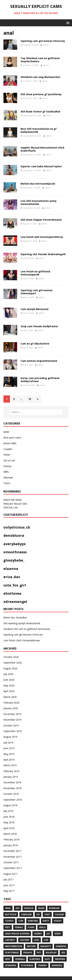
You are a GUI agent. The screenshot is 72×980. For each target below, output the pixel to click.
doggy (58, 921)
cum (21, 921)
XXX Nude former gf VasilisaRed (40, 111)
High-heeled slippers (17, 934)
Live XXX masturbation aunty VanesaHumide (39, 202)
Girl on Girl (9, 460)
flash (31, 927)
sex (63, 953)
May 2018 (9, 822)
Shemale (8, 478)
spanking (11, 965)
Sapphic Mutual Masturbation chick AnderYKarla (43, 149)
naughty (46, 946)
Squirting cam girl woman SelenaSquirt (37, 292)
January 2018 (11, 845)
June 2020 (9, 680)
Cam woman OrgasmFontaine (39, 361)
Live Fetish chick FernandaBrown (22, 640)
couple (9, 921)
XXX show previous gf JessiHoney (41, 94)
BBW (6, 432)
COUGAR (59, 914)
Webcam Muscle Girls (15, 504)
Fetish (7, 455)
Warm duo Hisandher (15, 617)
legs (37, 940)
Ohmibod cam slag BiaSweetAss (40, 77)
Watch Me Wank (13, 500)
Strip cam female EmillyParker (39, 326)
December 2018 (12, 782)
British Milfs (10, 443)
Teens (7, 483)
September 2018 (13, 800)
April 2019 (9, 760)
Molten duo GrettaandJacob (38, 184)
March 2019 (10, 765)
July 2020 (8, 674)
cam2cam (26, 914)
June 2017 (9, 885)
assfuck (29, 908)
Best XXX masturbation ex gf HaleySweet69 (39, 130)
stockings (27, 965)
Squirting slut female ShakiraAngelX (43, 254)
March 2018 (10, 834)
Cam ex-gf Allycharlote (35, 344)
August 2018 (10, 805)
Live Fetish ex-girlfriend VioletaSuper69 (35, 273)
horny (38, 934)
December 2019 (12, 714)
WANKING (57, 965)
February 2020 (11, 703)
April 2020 (9, 691)
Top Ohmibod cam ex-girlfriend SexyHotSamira (40, 60)
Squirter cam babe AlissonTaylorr (41, 166)
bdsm (41, 908)
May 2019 (9, 754)
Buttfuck (11, 914)
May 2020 (9, 685)
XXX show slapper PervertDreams (41, 220)
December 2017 (12, 851)
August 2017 (10, 874)
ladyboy (10, 940)
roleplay (51, 953)
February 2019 (11, 771)
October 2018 (11, 794)
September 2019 (13, 731)
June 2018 (9, 817)
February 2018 (11, 839)
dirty (46, 921)
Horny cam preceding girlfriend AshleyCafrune (40, 380)
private (28, 953)
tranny (42, 965)
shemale (20, 959)
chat (47, 914)
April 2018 (9, 828)
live (46, 940)
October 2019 (11, 725)
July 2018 (8, 811)
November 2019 (12, 720)
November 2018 (12, 788)
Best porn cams (12, 438)
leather (25, 940)
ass (17, 908)
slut (47, 959)
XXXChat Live (11, 507)
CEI (38, 914)
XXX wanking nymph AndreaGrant (22, 623)
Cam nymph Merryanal (34, 309)
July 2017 (8, 879)
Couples (8, 449)
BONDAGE (54, 908)
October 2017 (11, 862)
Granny (7, 466)
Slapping (35, 959)
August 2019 (10, 737)
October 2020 (11, 657)
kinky (58, 934)
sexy (8, 959)
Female (19, 927)
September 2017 (13, 868)
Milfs (6, 472)
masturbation (14, 946)
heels (42, 927)
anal (8, 908)
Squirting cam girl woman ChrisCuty (43, 41)
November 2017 (12, 857)
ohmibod (61, 946)
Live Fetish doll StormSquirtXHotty (42, 237)
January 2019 (11, 777)
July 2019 (8, 743)
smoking (60, 959)
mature (31, 946)
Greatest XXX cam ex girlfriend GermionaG (27, 629)
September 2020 (13, 663)
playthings (12, 953)
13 (30, 399)
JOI (48, 934)
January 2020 (11, 708)
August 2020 (10, 668)
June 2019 (9, 748)
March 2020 (10, 697)
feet (8, 927)
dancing (33, 921)
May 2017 (9, 891)
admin (46, 45)
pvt (39, 953)
